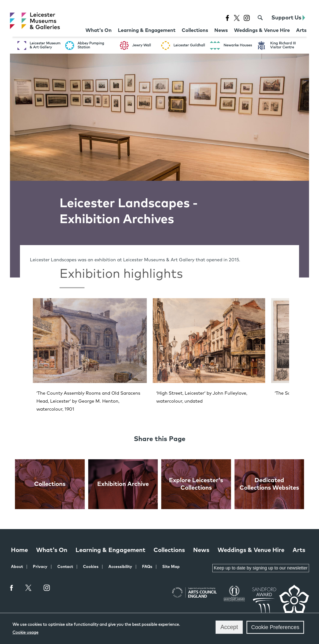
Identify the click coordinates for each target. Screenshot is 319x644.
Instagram (47, 588)
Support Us (288, 18)
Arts (299, 550)
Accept (229, 627)
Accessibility (120, 567)
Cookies (91, 567)
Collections (169, 550)
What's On (52, 550)
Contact (65, 567)
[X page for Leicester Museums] (237, 18)
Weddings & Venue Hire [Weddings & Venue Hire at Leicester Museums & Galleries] (251, 550)
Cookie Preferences (275, 627)
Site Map (171, 567)
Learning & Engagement (110, 550)
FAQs (147, 567)
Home (19, 550)
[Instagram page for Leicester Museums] (247, 18)
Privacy (40, 567)
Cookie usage (25, 633)
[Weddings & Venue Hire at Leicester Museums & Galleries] (262, 31)
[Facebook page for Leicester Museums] (227, 18)
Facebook (12, 588)
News (201, 550)
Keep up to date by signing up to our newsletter (261, 568)
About (17, 567)
